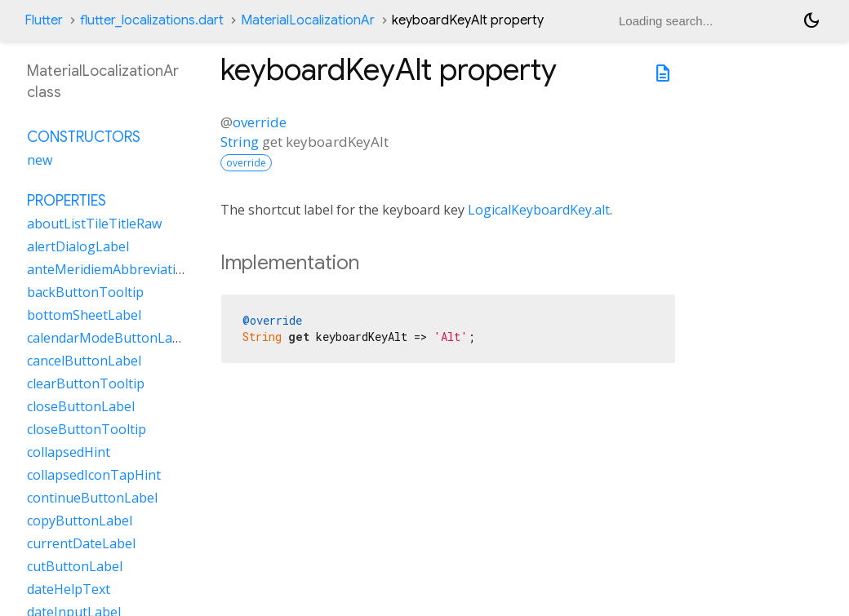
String (240, 142)
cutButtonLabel (75, 566)
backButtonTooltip (85, 292)
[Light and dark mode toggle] (811, 20)
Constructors (84, 137)
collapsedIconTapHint (94, 475)
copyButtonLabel (80, 521)
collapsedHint (69, 452)
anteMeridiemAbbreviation (109, 269)
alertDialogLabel (78, 246)
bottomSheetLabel (84, 315)
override (260, 122)
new (40, 160)
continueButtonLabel (92, 498)
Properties (67, 201)
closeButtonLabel (81, 406)
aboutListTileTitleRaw (94, 224)
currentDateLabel (81, 543)
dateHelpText (69, 589)
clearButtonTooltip (86, 383)
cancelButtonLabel (84, 361)
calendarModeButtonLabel (109, 338)
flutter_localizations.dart (152, 20)
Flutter (44, 20)
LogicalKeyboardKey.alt (539, 210)
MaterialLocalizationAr (308, 20)
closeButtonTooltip (87, 429)
